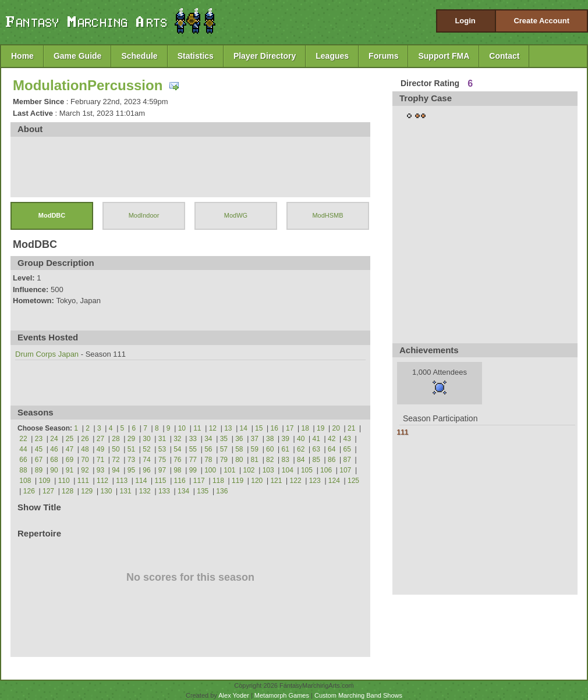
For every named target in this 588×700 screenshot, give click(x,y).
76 (177, 460)
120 (257, 481)
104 (288, 470)
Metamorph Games (282, 695)
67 (39, 460)
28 (116, 439)
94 (116, 470)
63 (316, 449)
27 (100, 439)
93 (100, 470)
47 (70, 449)
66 (23, 460)
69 (70, 460)
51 (131, 449)
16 (274, 428)
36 (239, 439)
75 (162, 460)
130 (106, 491)
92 (85, 470)
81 (255, 460)
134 (183, 491)
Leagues (332, 56)
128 (68, 491)
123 (315, 481)
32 (177, 439)
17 (290, 428)
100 (210, 470)
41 (316, 439)
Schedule (139, 56)
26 (85, 439)
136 (222, 491)
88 (23, 470)
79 (224, 460)
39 (286, 439)
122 (296, 481)
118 (218, 481)
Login (465, 21)
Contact (504, 56)
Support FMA (444, 56)
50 (116, 449)
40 (301, 439)
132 (145, 491)
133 (164, 491)
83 (286, 460)
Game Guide (77, 56)
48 (85, 449)
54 (177, 449)
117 (199, 481)
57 (224, 449)
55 (193, 449)
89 (39, 470)
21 (351, 428)
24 (54, 439)
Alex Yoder (234, 695)
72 (116, 460)
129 (87, 491)
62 (301, 449)
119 (238, 481)
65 (347, 449)
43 (347, 439)
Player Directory (265, 56)
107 (345, 470)
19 (320, 428)
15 (259, 428)
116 (180, 481)
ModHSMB (327, 215)
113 (122, 481)
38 (270, 439)
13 (228, 428)
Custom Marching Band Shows (358, 695)
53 (162, 449)
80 (239, 460)
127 (48, 491)
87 (347, 460)
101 (229, 470)
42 (332, 439)
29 (131, 439)
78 (208, 460)
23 (39, 439)
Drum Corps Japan (47, 354)
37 (255, 439)
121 (276, 481)
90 (54, 470)
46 (54, 449)
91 (70, 470)
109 (45, 481)
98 (177, 470)
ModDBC (52, 215)
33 (193, 439)
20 (336, 428)
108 (25, 481)
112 (102, 481)
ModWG (236, 215)
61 (286, 449)
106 (326, 470)
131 (126, 491)
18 (305, 428)
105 (307, 470)
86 (332, 460)
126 (29, 491)
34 (208, 439)
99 (193, 470)
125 (353, 481)
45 (39, 449)
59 (255, 449)
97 (162, 470)
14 (244, 428)
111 (83, 481)
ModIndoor (144, 215)
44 (23, 449)
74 (146, 460)
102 (249, 470)
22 (23, 439)
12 (213, 428)
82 (270, 460)
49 (100, 449)
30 (146, 439)
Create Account (541, 21)
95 (131, 470)
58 (239, 449)
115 (160, 481)
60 (270, 449)
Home (22, 56)
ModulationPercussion (88, 85)
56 (208, 449)
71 (100, 460)
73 (131, 460)
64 (332, 449)
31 (162, 439)
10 (182, 428)
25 (70, 439)
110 (64, 481)
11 (197, 428)
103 (268, 470)
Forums (383, 56)
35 (224, 439)
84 (301, 460)
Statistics (196, 56)
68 (54, 460)
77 (193, 460)
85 (316, 460)
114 (141, 481)
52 (146, 449)
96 (146, 470)
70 (85, 460)
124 (334, 481)
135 (203, 491)
